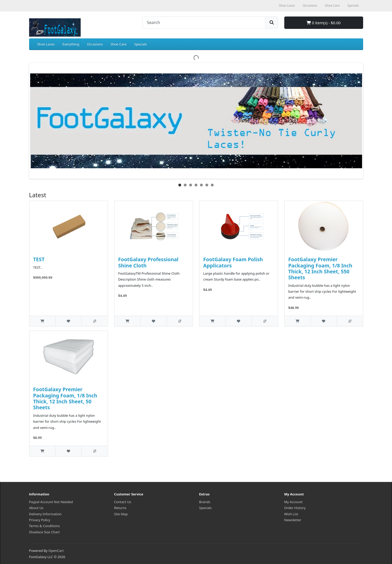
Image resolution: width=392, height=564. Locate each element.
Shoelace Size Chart (44, 532)
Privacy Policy (40, 520)
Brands (205, 502)
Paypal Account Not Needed (51, 502)
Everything (71, 44)
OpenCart (56, 551)
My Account (293, 502)
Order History (295, 508)
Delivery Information (45, 514)
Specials (141, 44)
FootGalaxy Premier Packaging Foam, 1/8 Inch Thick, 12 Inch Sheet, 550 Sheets (320, 268)
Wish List (291, 514)
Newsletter (293, 520)
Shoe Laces (46, 44)
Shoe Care (119, 44)
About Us (36, 508)
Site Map (121, 514)
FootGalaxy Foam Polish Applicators (233, 262)
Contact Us (123, 502)
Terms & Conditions (44, 526)
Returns (120, 508)
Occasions (95, 44)
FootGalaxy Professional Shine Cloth (148, 262)
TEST (39, 259)
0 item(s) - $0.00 (323, 23)
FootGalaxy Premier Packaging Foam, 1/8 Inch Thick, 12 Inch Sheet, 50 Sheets (65, 398)
